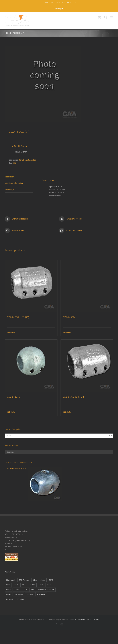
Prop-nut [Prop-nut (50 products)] (30, 594)
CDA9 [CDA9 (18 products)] (51, 580)
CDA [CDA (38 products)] (35, 580)
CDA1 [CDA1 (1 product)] (43, 580)
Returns (89, 619)
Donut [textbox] (58, 436)
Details (12, 332)
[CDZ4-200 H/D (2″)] (31, 286)
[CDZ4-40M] (31, 366)
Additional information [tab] (14, 183)
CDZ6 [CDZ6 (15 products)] (49, 585)
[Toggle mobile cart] (99, 17)
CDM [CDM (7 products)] (8, 585)
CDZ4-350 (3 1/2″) (73, 397)
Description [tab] (9, 177)
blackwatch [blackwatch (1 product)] (11, 580)
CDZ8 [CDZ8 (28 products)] (17, 590)
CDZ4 (15, 163)
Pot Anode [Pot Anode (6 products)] (19, 594)
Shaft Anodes (30, 160)
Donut (21, 160)
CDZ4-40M (13, 397)
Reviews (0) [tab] (9, 189)
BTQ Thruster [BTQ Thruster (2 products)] (24, 580)
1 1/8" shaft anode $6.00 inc (33, 468)
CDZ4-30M (69, 317)
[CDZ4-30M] (87, 286)
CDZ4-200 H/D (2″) (18, 317)
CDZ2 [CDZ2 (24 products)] (24, 585)
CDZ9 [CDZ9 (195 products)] (25, 590)
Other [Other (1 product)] (9, 594)
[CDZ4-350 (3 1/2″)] (87, 366)
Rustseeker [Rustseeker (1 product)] (41, 594)
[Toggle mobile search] (106, 17)
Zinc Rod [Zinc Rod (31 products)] (21, 599)
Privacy (97, 619)
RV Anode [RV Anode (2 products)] (10, 599)
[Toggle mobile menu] (112, 17)
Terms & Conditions (77, 619)
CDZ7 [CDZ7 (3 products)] (9, 590)
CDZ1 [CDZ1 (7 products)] (16, 585)
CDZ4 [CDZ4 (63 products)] (41, 585)
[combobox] (59, 436)
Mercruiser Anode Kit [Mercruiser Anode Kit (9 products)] (46, 590)
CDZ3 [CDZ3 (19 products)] (33, 585)
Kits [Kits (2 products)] (33, 590)
